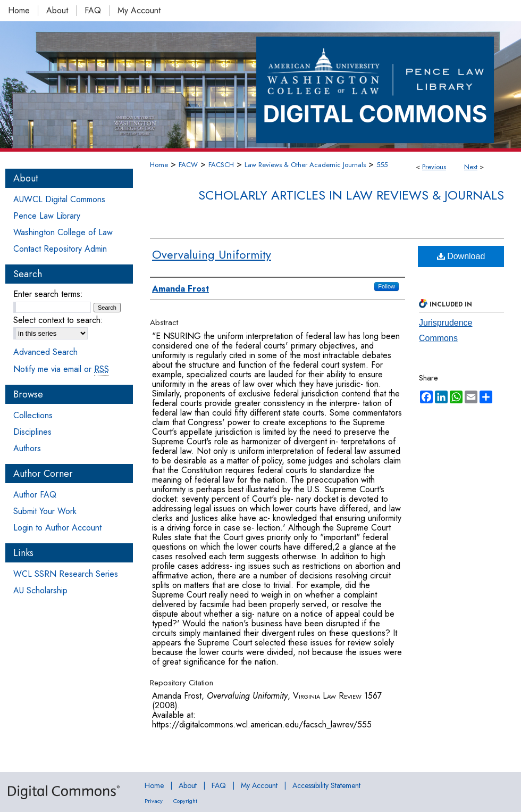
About (188, 785)
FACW (188, 165)
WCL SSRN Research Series (66, 574)
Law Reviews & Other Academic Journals (305, 165)
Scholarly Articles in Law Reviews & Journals (351, 195)
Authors (27, 448)
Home (159, 165)
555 (382, 165)
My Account (259, 785)
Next (471, 167)
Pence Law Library (47, 216)
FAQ (219, 785)
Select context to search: (58, 320)
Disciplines (32, 432)
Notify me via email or (61, 369)
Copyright (185, 801)
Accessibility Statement (326, 785)
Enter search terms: (48, 294)
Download (461, 256)
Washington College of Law (63, 232)
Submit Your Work (45, 511)
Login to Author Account (57, 528)
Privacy (154, 801)
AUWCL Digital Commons (59, 199)
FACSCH (221, 165)
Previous (434, 167)
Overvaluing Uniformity (212, 254)
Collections (33, 415)
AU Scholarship (40, 590)
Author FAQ (35, 495)
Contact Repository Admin (60, 249)
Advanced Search (45, 352)
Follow (386, 286)
